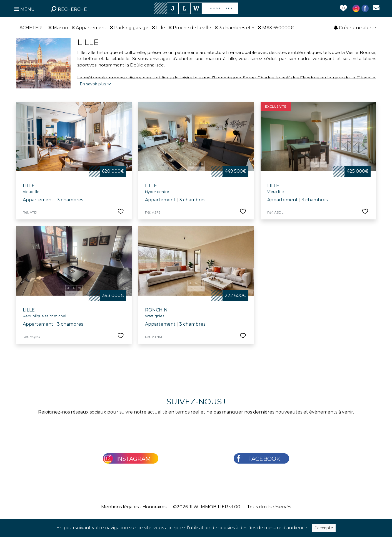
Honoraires (154, 507)
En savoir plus (95, 84)
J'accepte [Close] (324, 528)
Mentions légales (120, 507)
